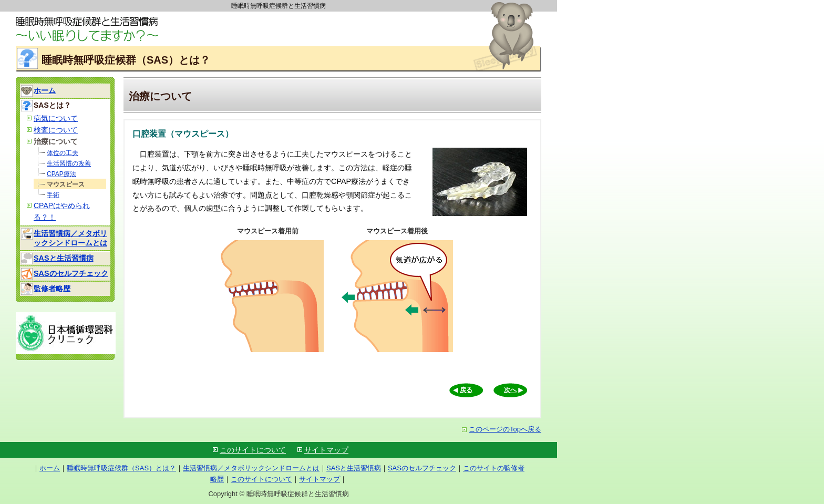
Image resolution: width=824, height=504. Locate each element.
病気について (56, 118)
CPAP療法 (61, 174)
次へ (510, 390)
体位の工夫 (63, 153)
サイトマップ (326, 450)
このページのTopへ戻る (502, 429)
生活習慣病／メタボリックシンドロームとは (251, 468)
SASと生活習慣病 (64, 258)
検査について (56, 130)
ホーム (45, 90)
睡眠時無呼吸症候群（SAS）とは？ (121, 468)
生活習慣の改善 (69, 163)
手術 (53, 195)
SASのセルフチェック (71, 273)
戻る (466, 390)
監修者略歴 (52, 289)
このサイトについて (253, 450)
